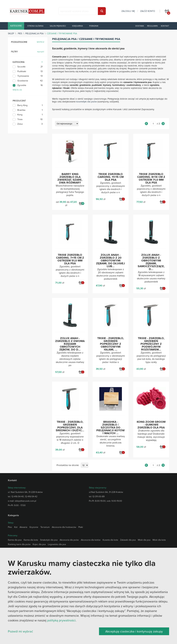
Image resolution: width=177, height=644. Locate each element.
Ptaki (81, 527)
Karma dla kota (31, 540)
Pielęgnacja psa (34, 33)
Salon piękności (58, 26)
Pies (20, 33)
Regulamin (152, 26)
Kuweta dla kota (110, 540)
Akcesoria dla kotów (91, 540)
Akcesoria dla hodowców (64, 527)
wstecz (40, 42)
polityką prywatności (61, 620)
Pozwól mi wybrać (20, 631)
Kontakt (165, 26)
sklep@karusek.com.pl (25, 501)
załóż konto (148, 11)
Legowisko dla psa (57, 544)
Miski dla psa (144, 540)
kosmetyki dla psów (87, 102)
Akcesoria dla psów (69, 540)
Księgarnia (78, 26)
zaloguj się (128, 11)
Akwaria (23, 527)
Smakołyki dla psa (49, 540)
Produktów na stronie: (68, 465)
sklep (11, 33)
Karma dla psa (15, 540)
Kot (16, 527)
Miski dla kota (159, 540)
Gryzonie (34, 527)
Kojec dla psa (39, 544)
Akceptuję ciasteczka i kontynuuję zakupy (134, 631)
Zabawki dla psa (128, 540)
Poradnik (94, 26)
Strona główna (35, 26)
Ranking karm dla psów (19, 544)
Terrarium (45, 527)
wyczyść (41, 52)
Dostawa (140, 26)
